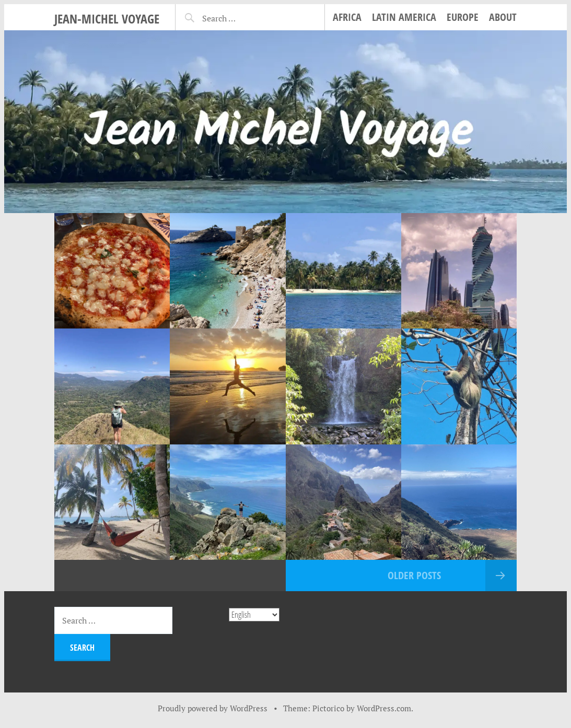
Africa (347, 17)
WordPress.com (384, 708)
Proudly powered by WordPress (213, 708)
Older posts (414, 575)
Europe (463, 17)
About (503, 17)
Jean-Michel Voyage (107, 19)
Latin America (404, 17)
